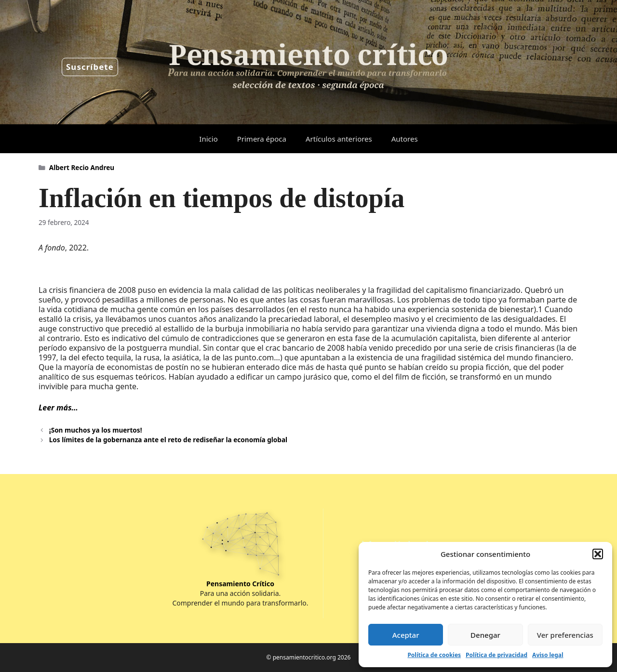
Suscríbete (90, 67)
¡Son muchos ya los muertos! (96, 430)
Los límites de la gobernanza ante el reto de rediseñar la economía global (168, 440)
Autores (405, 139)
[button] (598, 554)
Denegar (485, 635)
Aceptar (406, 635)
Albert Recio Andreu (82, 167)
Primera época (262, 139)
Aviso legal (548, 655)
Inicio (208, 139)
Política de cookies (434, 655)
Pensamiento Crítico (240, 584)
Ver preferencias (565, 635)
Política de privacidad (496, 655)
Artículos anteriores (339, 139)
